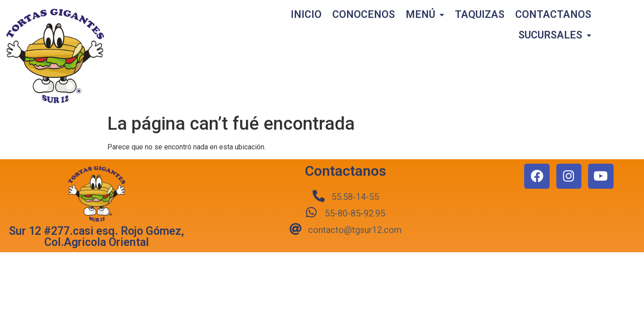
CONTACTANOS (553, 15)
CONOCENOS (364, 15)
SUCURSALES (555, 36)
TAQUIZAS (480, 15)
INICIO (306, 15)
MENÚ (425, 15)
